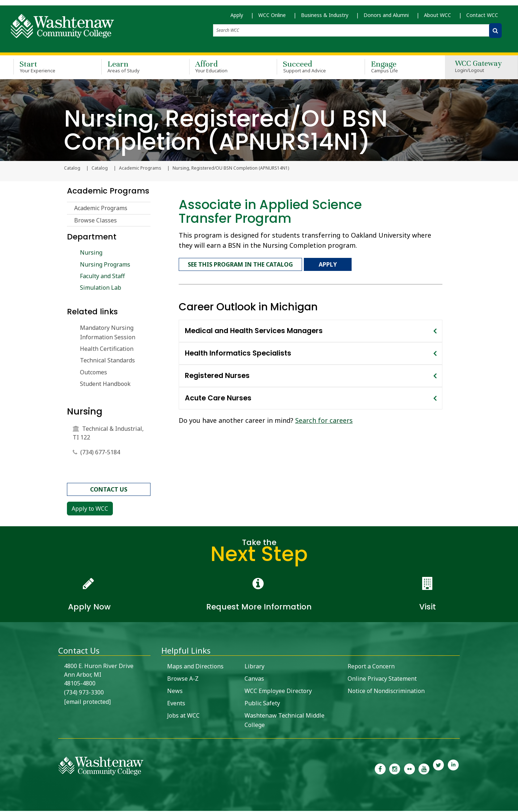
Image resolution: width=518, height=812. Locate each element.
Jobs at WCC (183, 717)
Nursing (91, 254)
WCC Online (272, 18)
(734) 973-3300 (84, 693)
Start (47, 68)
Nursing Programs (105, 265)
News (175, 692)
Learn (135, 68)
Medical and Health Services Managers (254, 329)
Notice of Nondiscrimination (386, 692)
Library (254, 667)
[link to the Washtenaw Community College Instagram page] (395, 769)
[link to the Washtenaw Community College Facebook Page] (380, 769)
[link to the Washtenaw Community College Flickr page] (409, 769)
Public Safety (262, 704)
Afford (223, 68)
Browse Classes (95, 221)
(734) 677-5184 (100, 453)
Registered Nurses (217, 373)
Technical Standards (107, 361)
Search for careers (324, 418)
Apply (237, 18)
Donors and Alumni (386, 18)
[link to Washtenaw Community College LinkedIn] (453, 769)
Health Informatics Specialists (238, 351)
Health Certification (107, 350)
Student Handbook (105, 385)
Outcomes (94, 373)
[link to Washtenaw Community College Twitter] (438, 769)
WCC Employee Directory (278, 692)
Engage (398, 68)
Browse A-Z (183, 680)
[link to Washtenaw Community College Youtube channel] (424, 769)
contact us (109, 490)
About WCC (438, 18)
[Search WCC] (495, 34)
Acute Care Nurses (218, 396)
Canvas (254, 680)
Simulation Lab (101, 289)
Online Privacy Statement (382, 680)
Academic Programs (140, 169)
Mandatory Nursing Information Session (108, 333)
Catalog (100, 169)
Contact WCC (482, 18)
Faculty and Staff (102, 277)
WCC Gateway (478, 68)
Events (176, 704)
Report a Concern (371, 667)
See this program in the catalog (240, 264)
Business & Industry (325, 18)
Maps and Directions (195, 667)
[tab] (311, 329)
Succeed (310, 68)
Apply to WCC (90, 510)
